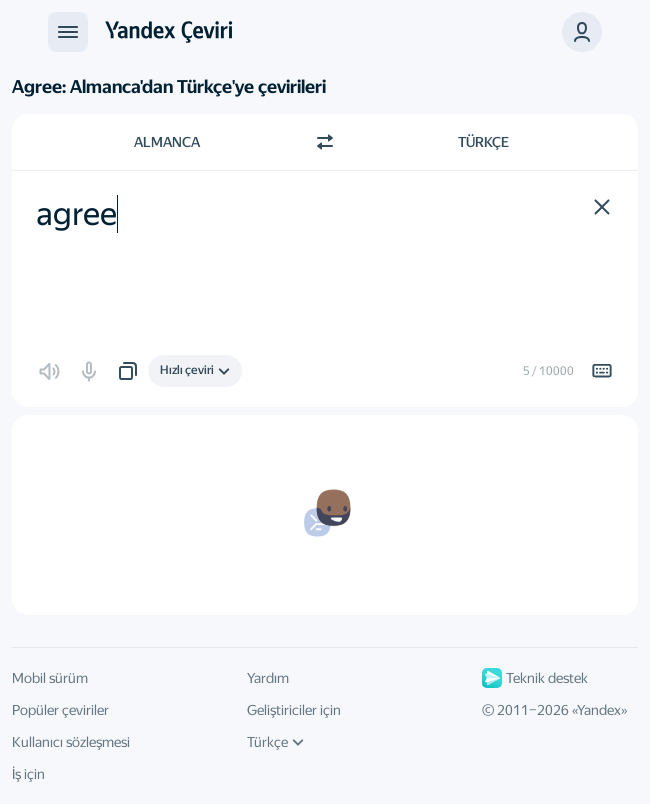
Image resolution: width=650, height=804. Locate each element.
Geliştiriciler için (294, 710)
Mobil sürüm (50, 678)
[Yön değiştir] (325, 142)
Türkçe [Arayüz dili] (275, 742)
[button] (582, 32)
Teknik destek (535, 678)
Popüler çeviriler (60, 710)
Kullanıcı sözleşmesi (71, 742)
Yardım (268, 678)
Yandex (599, 710)
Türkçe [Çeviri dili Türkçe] (483, 142)
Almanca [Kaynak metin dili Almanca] (167, 142)
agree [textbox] (76, 214)
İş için (28, 774)
